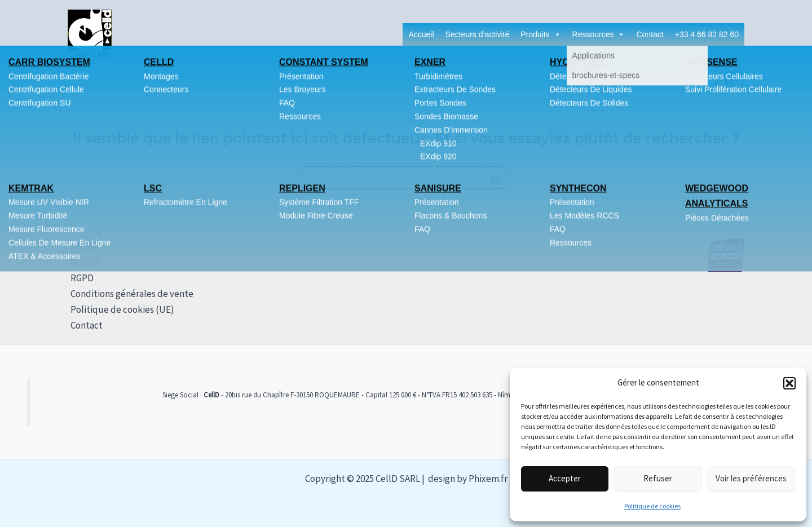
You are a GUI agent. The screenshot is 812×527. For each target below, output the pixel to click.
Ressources (599, 34)
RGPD (79, 278)
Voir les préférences (751, 478)
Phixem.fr (488, 479)
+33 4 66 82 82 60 (707, 34)
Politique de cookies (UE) (120, 309)
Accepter (565, 478)
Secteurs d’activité (478, 34)
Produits (540, 34)
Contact (650, 34)
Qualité (83, 262)
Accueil (421, 34)
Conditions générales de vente (129, 294)
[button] (789, 383)
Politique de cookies (652, 506)
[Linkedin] (734, 79)
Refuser (658, 478)
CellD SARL (90, 55)
